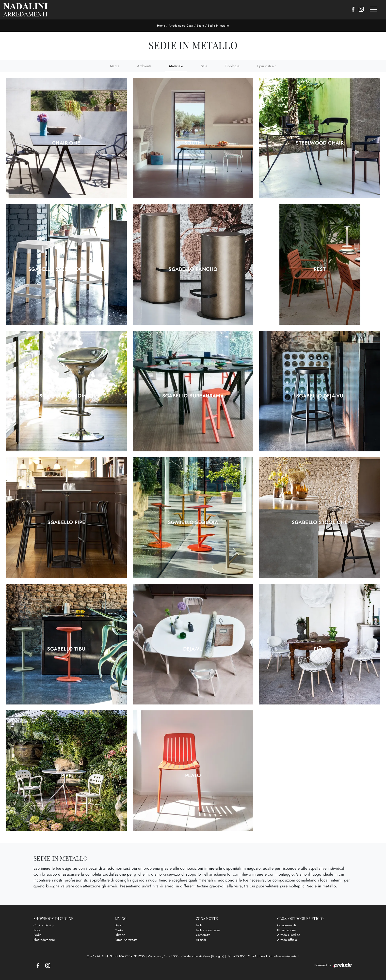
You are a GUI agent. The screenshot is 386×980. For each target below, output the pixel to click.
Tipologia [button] (232, 66)
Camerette (203, 935)
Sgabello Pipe (66, 523)
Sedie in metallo (218, 26)
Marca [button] (115, 66)
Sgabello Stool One (320, 523)
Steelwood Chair (320, 143)
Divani (119, 925)
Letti (199, 925)
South (193, 143)
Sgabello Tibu (66, 649)
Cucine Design (44, 925)
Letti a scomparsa (208, 930)
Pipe (66, 776)
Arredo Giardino (289, 935)
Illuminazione (286, 930)
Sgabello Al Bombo (66, 396)
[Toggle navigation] (373, 10)
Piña (320, 649)
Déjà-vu (193, 649)
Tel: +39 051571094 (242, 956)
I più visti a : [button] (267, 66)
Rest (320, 269)
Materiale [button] (176, 66)
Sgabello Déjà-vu (320, 396)
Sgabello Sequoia (193, 523)
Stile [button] (204, 66)
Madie (119, 930)
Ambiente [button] (144, 66)
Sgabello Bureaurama (193, 396)
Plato (193, 776)
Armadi (201, 940)
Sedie (200, 26)
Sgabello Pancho (193, 269)
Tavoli (37, 930)
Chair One (66, 143)
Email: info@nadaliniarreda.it (279, 956)
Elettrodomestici (44, 940)
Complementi (287, 925)
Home (161, 26)
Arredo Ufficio (287, 940)
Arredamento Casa (181, 26)
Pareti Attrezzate (126, 940)
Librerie (120, 935)
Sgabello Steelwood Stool (66, 269)
